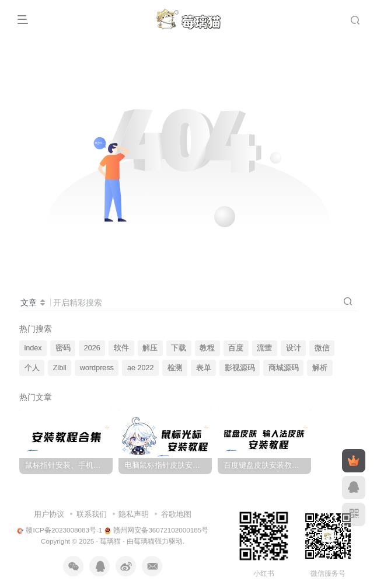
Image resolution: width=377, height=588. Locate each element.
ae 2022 (141, 368)
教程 (207, 348)
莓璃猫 (110, 541)
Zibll (60, 368)
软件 (121, 348)
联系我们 (92, 514)
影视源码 (240, 368)
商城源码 (284, 368)
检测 (175, 368)
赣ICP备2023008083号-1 (60, 530)
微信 (322, 348)
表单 (204, 368)
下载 (179, 348)
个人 (32, 368)
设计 (294, 348)
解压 (150, 348)
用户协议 (49, 514)
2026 (92, 348)
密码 (63, 348)
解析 (320, 368)
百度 (236, 348)
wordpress (97, 368)
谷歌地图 (176, 514)
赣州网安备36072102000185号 (157, 530)
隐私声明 (134, 514)
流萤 (264, 348)
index (33, 348)
